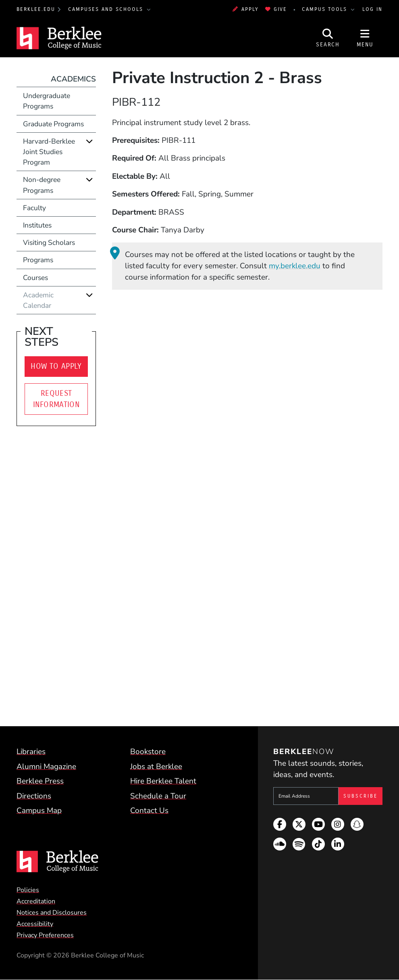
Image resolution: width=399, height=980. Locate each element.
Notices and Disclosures (52, 913)
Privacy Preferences (45, 935)
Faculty (34, 208)
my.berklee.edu (295, 266)
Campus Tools (326, 9)
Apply (245, 9)
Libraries (31, 752)
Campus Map (39, 811)
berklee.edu (36, 9)
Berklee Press (40, 781)
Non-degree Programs (42, 185)
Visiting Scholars (49, 242)
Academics (73, 79)
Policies (28, 890)
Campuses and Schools (107, 9)
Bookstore (148, 752)
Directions (34, 796)
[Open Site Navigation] (365, 38)
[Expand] (89, 141)
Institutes (37, 225)
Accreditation (36, 901)
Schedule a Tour (158, 796)
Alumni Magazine (46, 767)
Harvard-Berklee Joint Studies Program (49, 152)
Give (276, 9)
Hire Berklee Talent (163, 781)
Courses (35, 278)
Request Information (56, 399)
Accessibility (35, 924)
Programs (38, 260)
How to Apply (56, 366)
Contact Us (149, 811)
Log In (372, 9)
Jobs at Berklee (156, 767)
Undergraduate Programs (47, 101)
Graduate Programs (53, 124)
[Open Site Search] (328, 38)
